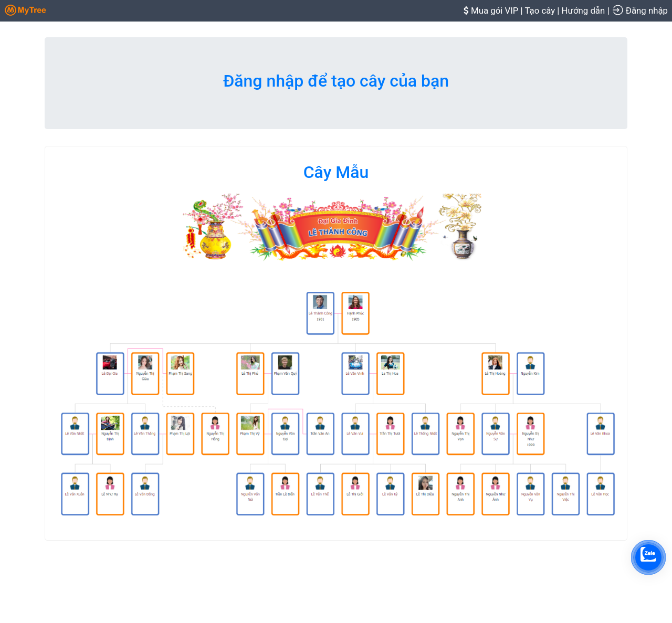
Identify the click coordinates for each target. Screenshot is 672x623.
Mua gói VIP (495, 10)
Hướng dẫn (584, 10)
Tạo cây (540, 10)
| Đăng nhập (638, 10)
